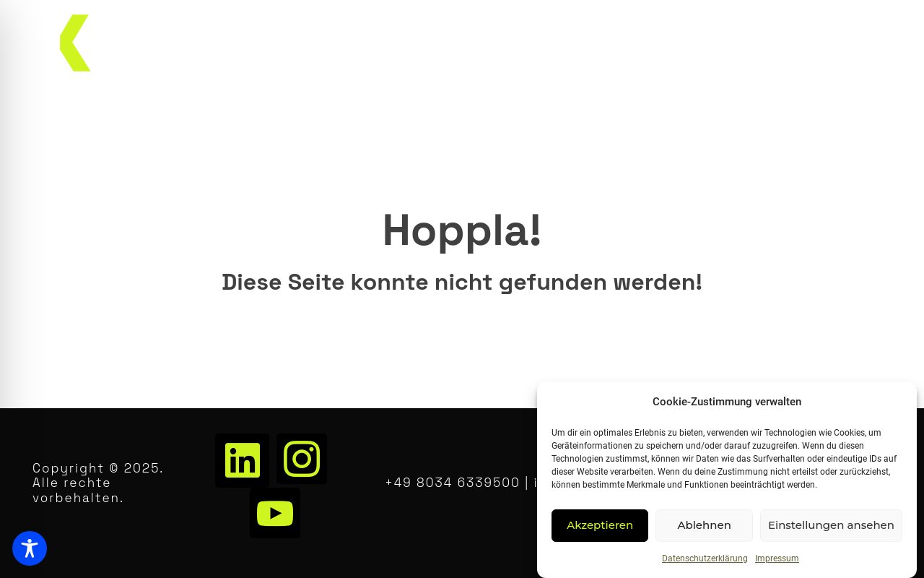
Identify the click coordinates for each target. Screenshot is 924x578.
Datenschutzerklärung (705, 558)
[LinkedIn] (242, 461)
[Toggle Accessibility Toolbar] (30, 548)
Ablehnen (704, 525)
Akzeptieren (600, 525)
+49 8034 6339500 (453, 483)
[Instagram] (302, 459)
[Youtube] (275, 513)
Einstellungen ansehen (831, 525)
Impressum (777, 558)
